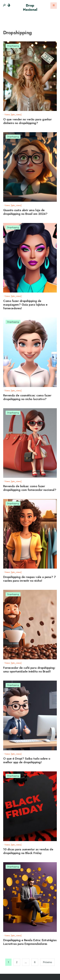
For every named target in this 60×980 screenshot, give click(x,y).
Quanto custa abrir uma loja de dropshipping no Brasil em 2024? (25, 212)
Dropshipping (13, 46)
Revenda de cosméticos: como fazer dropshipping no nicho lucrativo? (27, 397)
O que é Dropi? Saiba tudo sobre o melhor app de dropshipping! (27, 761)
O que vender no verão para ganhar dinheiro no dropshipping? (27, 121)
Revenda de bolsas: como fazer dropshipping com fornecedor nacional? (30, 488)
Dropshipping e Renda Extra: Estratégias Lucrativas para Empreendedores (30, 942)
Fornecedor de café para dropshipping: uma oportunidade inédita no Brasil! (29, 670)
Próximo (47, 962)
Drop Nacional (30, 7)
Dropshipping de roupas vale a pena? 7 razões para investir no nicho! (29, 579)
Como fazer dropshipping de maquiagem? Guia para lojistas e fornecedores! (25, 305)
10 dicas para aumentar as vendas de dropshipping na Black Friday (28, 851)
